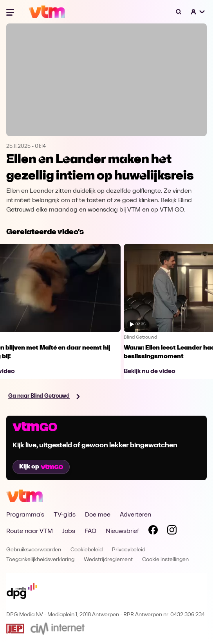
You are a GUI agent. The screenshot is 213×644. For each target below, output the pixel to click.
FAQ (90, 531)
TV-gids (65, 515)
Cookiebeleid (87, 550)
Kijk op (41, 467)
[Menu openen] (11, 12)
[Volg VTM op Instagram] (172, 531)
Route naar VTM (30, 531)
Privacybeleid (129, 550)
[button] (198, 12)
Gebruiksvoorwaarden (34, 550)
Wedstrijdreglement (108, 560)
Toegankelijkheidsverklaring (40, 560)
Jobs (69, 531)
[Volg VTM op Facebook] (153, 531)
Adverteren (135, 515)
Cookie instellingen (165, 560)
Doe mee (98, 515)
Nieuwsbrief (122, 531)
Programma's (25, 515)
